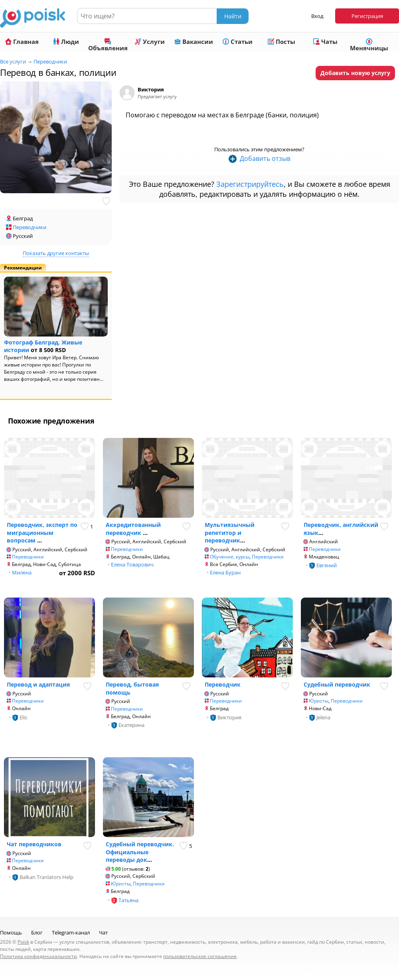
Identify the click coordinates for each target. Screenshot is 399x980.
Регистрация (367, 16)
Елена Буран (225, 572)
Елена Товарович (132, 564)
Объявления (108, 45)
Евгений (327, 565)
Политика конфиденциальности (39, 956)
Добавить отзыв (265, 158)
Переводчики (50, 61)
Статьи (238, 42)
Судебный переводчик (337, 684)
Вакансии (194, 42)
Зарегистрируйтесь (250, 184)
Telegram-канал (71, 932)
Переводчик (223, 684)
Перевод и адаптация (38, 684)
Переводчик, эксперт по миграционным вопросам (42, 533)
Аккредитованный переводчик (133, 529)
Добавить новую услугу (355, 73)
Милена (22, 572)
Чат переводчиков (34, 844)
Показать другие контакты (56, 253)
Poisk (23, 942)
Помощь (11, 932)
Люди (66, 42)
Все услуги (13, 61)
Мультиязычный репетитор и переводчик (230, 533)
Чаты (325, 42)
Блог (37, 932)
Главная (22, 42)
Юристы (319, 701)
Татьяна (128, 900)
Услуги (150, 42)
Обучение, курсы (230, 557)
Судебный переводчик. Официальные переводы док (140, 852)
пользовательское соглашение (200, 956)
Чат (103, 932)
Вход (317, 16)
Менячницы (369, 45)
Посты (281, 42)
